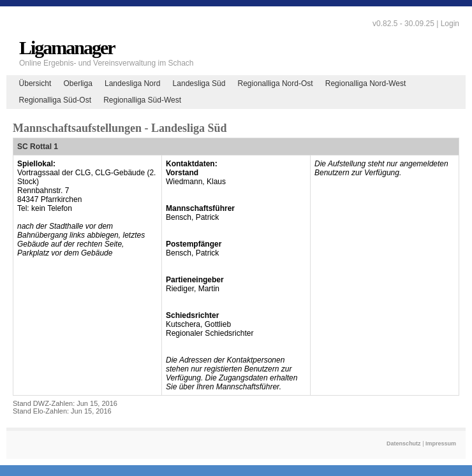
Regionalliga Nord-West (366, 83)
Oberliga (77, 83)
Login (450, 24)
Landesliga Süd (199, 83)
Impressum (441, 444)
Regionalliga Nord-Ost (276, 83)
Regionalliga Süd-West (142, 100)
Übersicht (35, 83)
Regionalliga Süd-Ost (55, 100)
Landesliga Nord (132, 83)
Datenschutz (404, 444)
